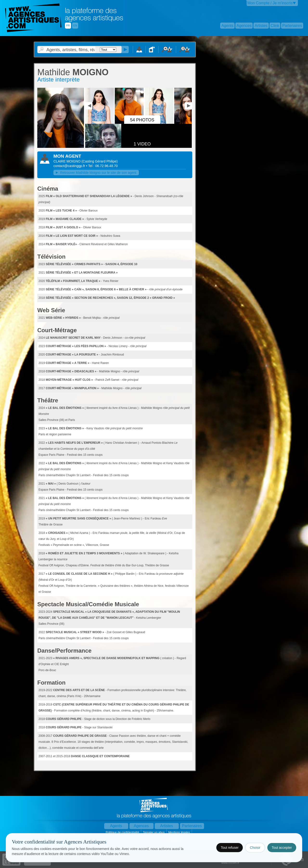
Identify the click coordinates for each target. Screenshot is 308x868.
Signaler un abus (154, 832)
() (100, 161)
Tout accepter (282, 848)
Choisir (255, 848)
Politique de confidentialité (123, 832)
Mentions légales (179, 832)
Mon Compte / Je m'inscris (270, 3)
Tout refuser (230, 848)
